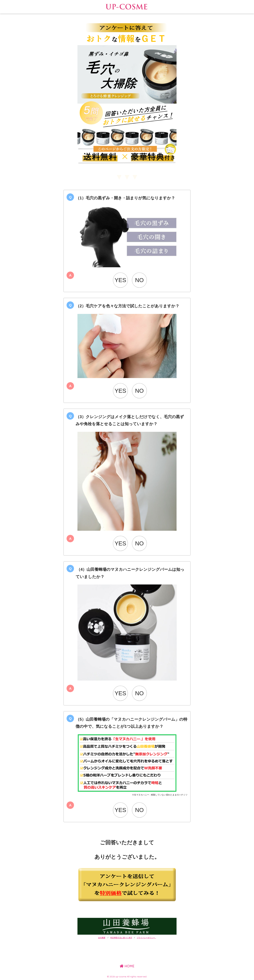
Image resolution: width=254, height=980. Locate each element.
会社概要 (102, 938)
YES (120, 280)
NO (139, 280)
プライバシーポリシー (146, 938)
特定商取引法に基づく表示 (121, 938)
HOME (127, 966)
